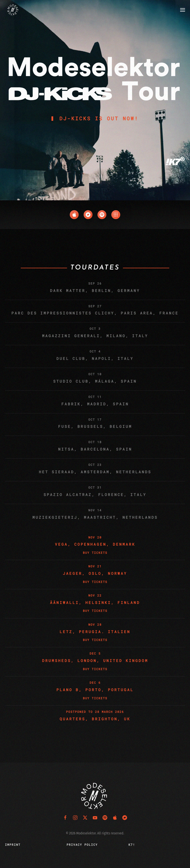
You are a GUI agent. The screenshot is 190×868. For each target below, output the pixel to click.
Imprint (13, 845)
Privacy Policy (82, 845)
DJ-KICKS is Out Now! (99, 118)
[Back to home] (13, 10)
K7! (132, 845)
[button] (183, 10)
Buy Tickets (95, 553)
